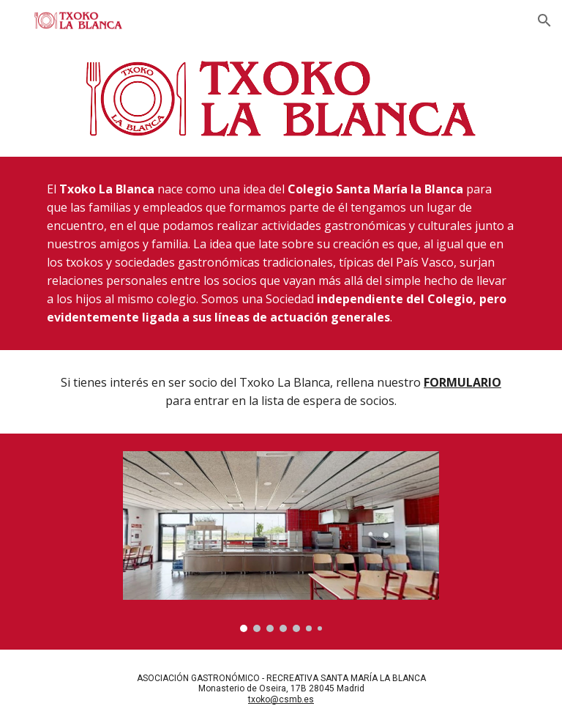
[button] (544, 21)
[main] (281, 253)
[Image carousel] (281, 542)
